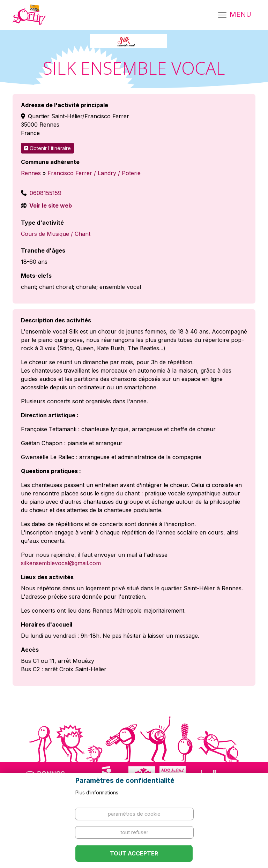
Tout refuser (134, 832)
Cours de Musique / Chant (56, 234)
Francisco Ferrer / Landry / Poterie (94, 173)
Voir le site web (50, 205)
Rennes (31, 173)
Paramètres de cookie (134, 814)
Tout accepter (134, 853)
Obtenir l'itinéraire (47, 148)
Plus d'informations (97, 793)
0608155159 (46, 193)
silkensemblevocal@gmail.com (61, 563)
